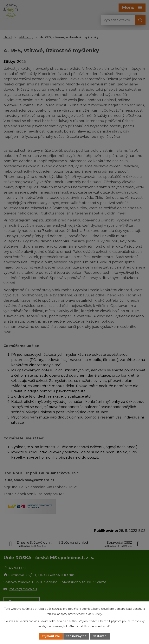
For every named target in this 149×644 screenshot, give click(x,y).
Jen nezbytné (76, 636)
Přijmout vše (51, 636)
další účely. (95, 614)
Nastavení (100, 636)
